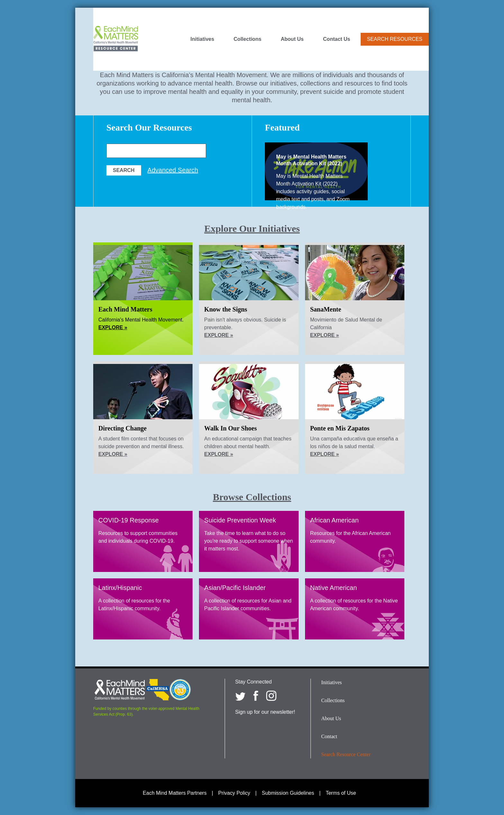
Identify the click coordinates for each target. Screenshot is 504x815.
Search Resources (395, 39)
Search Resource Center (346, 754)
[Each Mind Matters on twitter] (240, 696)
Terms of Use (341, 793)
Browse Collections (252, 497)
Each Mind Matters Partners (175, 793)
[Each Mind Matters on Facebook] (256, 696)
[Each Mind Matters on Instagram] (271, 696)
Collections (248, 39)
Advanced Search (173, 170)
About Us (292, 39)
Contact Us (337, 39)
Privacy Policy (234, 793)
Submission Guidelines (288, 793)
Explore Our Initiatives (252, 228)
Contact (329, 736)
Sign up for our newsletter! (265, 712)
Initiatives (203, 39)
